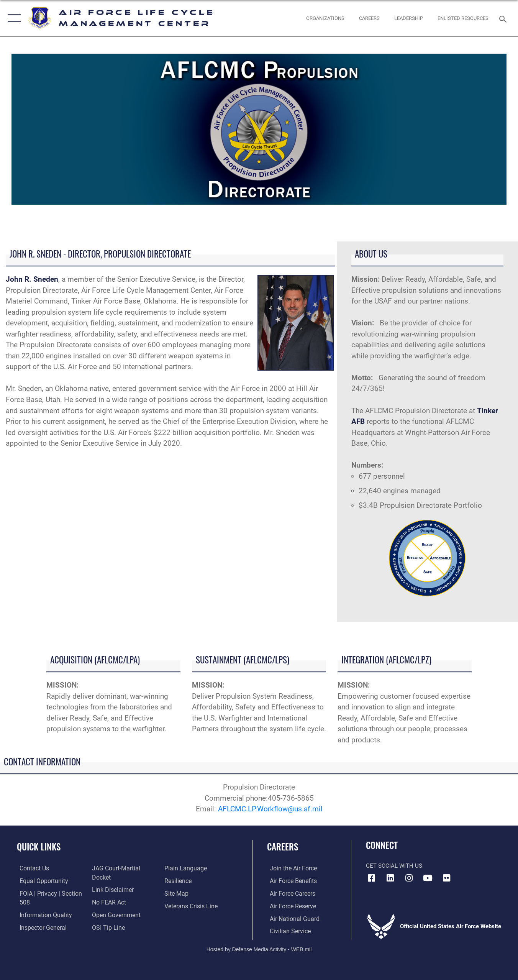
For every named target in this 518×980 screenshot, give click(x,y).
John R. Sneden (32, 279)
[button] (12, 18)
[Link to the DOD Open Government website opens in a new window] (114, 918)
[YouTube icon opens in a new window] (428, 878)
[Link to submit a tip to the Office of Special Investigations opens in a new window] (180, 868)
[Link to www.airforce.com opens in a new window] (290, 868)
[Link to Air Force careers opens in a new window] (289, 893)
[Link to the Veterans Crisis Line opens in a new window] (191, 918)
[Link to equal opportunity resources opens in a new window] (40, 881)
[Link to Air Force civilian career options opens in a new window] (287, 931)
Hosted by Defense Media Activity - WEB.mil (259, 948)
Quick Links (39, 847)
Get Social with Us (394, 866)
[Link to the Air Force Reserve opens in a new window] (290, 906)
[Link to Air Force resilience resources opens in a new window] (178, 893)
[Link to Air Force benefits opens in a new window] (290, 881)
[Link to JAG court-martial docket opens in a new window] (124, 881)
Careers (283, 847)
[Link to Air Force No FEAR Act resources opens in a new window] (107, 906)
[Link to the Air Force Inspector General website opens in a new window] (113, 868)
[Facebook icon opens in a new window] (372, 878)
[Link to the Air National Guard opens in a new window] (291, 918)
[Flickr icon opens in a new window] (447, 878)
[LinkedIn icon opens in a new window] (390, 878)
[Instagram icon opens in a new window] (409, 878)
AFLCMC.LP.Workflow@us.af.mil (270, 809)
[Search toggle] (504, 18)
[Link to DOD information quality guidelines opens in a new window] (41, 914)
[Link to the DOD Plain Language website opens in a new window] (184, 881)
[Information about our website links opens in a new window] (111, 893)
